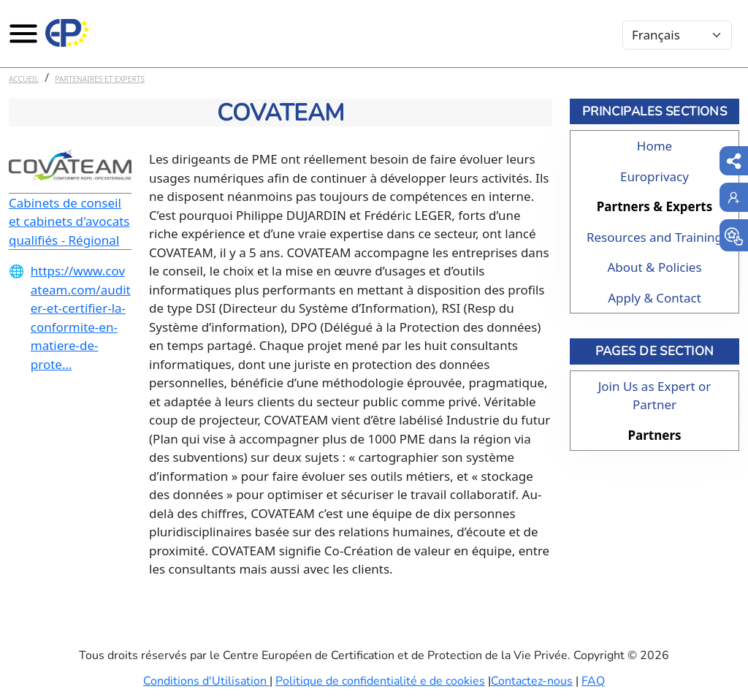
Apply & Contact (654, 298)
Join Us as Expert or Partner (655, 396)
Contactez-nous (532, 681)
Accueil (24, 79)
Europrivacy (654, 176)
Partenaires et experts (100, 79)
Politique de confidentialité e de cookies (380, 681)
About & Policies (654, 267)
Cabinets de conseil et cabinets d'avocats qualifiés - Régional (69, 221)
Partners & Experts (654, 206)
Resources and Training (654, 237)
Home (654, 146)
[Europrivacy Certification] (67, 33)
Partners (654, 435)
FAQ (593, 681)
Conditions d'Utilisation (206, 681)
